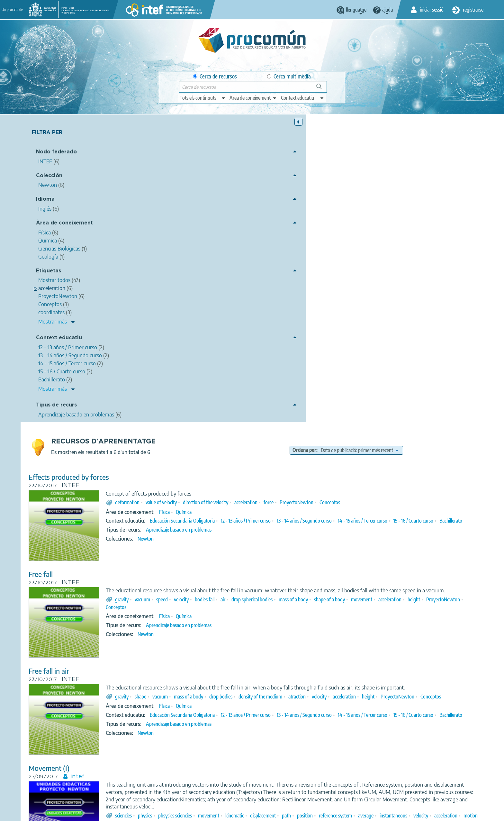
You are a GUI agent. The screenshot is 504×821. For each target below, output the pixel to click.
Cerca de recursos (215, 76)
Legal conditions (160, 813)
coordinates (359, 529)
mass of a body (409, 299)
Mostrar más (53, 323)
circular (383, 529)
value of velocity (277, 195)
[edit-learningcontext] (303, 98)
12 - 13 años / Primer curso (361, 214)
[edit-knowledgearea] (253, 98)
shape (256, 397)
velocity (297, 299)
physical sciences (303, 607)
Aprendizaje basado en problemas (294, 230)
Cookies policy (240, 813)
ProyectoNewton (412, 195)
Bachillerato (309, 221)
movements (402, 704)
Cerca (322, 89)
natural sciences (266, 607)
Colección (49, 176)
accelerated (448, 607)
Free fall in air (165, 364)
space (324, 712)
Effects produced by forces (184, 170)
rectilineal (405, 529)
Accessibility (275, 813)
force (384, 195)
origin (457, 712)
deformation (243, 195)
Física (280, 205)
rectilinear (400, 607)
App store (212, 788)
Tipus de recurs (56, 406)
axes (332, 615)
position (421, 521)
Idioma (45, 200)
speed (278, 299)
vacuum (258, 299)
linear (398, 615)
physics (261, 521)
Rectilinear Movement (177, 575)
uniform (423, 607)
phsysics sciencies (291, 521)
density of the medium (376, 397)
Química (299, 205)
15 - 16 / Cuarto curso (271, 221)
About (128, 813)
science (238, 607)
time (308, 712)
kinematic (350, 521)
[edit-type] (203, 98)
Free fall (156, 267)
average (229, 529)
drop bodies (337, 397)
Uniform (343, 712)
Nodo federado (56, 153)
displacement (379, 521)
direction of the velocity (321, 195)
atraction (413, 397)
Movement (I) (165, 466)
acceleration (362, 195)
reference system (451, 521)
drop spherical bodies (368, 299)
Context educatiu (59, 339)
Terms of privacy (201, 813)
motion (334, 529)
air (339, 299)
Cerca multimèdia (289, 76)
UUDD (467, 529)
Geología (342, 728)
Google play (268, 788)
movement (232, 307)
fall (318, 615)
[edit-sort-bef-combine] (408, 143)
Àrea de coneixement (64, 224)
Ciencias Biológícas (293, 728)
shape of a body (445, 299)
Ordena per (353, 143)
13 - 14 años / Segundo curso (420, 214)
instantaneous (257, 529)
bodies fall (320, 299)
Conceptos (446, 195)
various (393, 712)
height (284, 307)
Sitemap (304, 813)
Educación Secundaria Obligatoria (298, 214)
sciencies (239, 521)
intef (193, 475)
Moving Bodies (167, 672)
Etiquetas (49, 272)
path (402, 521)
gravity (238, 299)
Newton (261, 239)
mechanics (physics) (365, 607)
